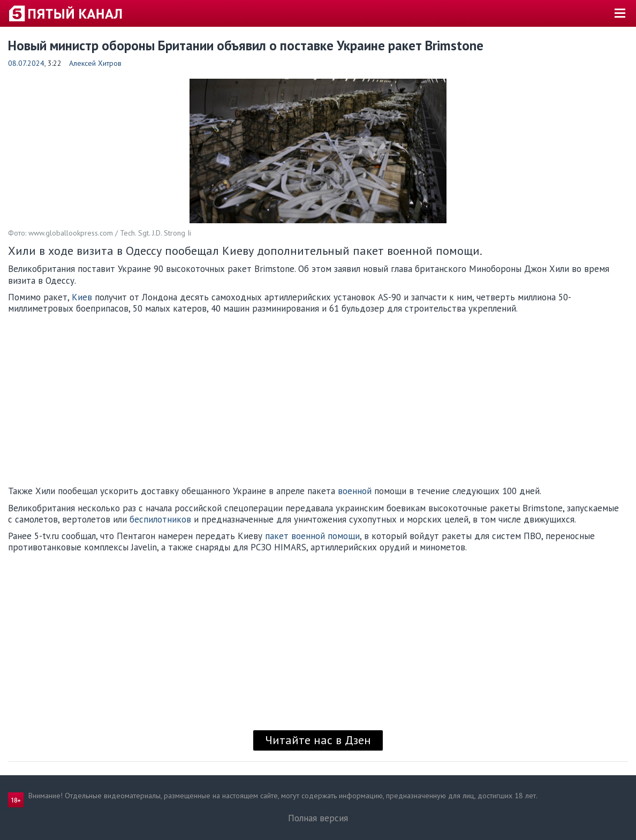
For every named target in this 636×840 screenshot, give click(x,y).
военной (355, 491)
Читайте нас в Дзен (318, 740)
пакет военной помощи (312, 536)
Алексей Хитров (95, 63)
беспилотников (160, 519)
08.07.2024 (26, 63)
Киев (82, 297)
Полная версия (318, 818)
